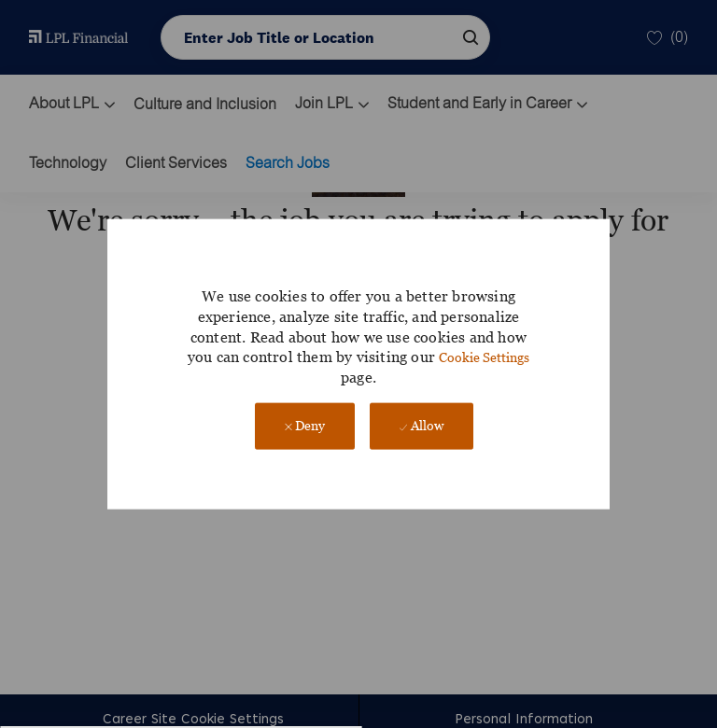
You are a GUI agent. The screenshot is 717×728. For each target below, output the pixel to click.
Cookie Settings (484, 357)
